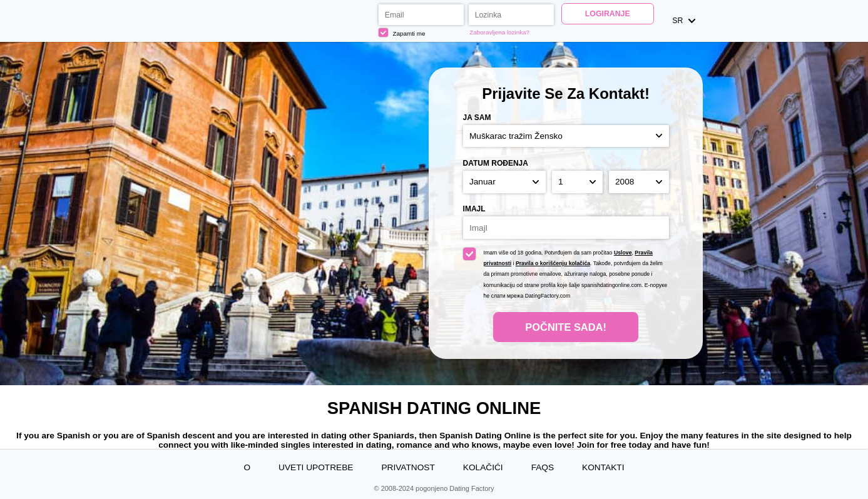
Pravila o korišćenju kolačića (553, 263)
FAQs (543, 467)
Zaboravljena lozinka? (499, 32)
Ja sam (477, 118)
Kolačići (483, 467)
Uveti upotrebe (316, 467)
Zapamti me (402, 33)
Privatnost (408, 467)
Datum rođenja (496, 163)
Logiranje (608, 14)
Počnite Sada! (566, 327)
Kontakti (603, 467)
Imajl (474, 209)
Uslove (623, 253)
